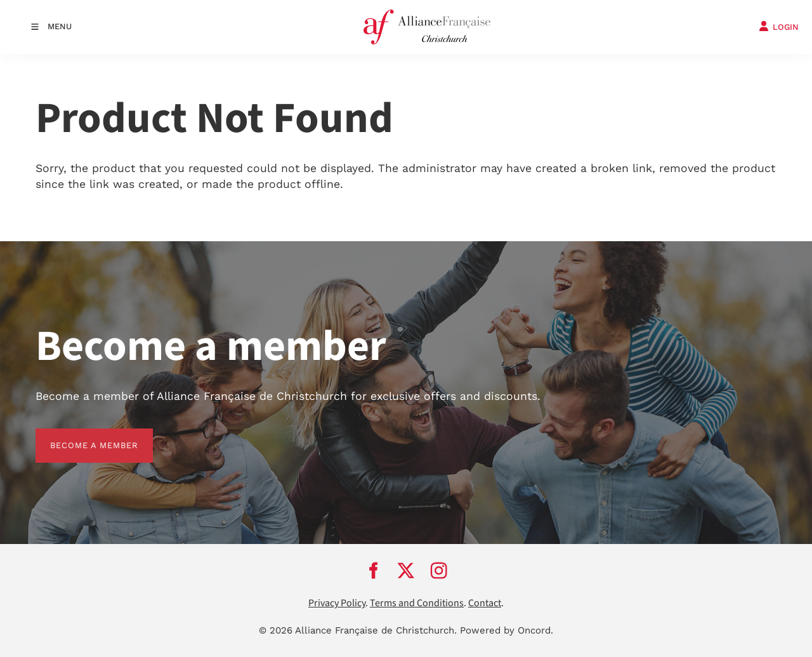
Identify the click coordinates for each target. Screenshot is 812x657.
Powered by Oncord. (507, 630)
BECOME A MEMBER (80, 436)
